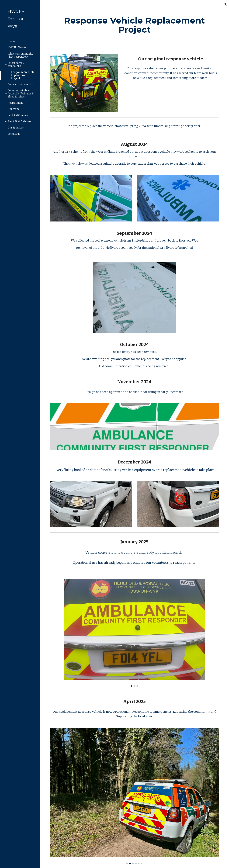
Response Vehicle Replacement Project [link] (23, 75)
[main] (134, 25)
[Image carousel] (134, 633)
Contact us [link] (14, 134)
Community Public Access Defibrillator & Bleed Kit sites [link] (21, 94)
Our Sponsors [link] (16, 128)
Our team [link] (13, 109)
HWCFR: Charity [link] (17, 47)
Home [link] (11, 41)
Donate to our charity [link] (20, 84)
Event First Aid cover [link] (20, 121)
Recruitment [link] (15, 103)
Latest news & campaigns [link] (16, 64)
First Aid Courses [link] (18, 115)
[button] (225, 4)
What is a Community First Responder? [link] (20, 55)
